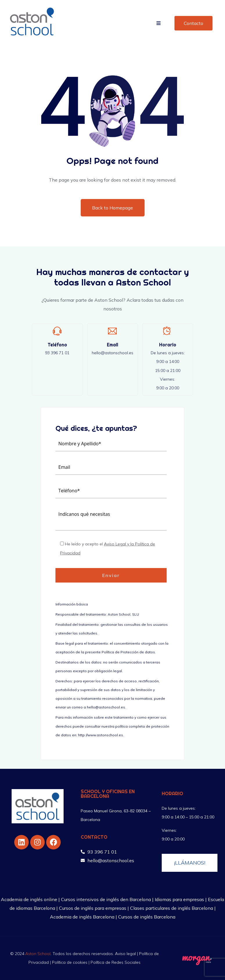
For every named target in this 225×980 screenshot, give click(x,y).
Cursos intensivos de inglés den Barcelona (106, 899)
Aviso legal (125, 954)
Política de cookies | (71, 962)
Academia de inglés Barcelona (82, 917)
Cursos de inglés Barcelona (147, 917)
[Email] (112, 331)
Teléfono (57, 345)
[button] (159, 23)
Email (113, 345)
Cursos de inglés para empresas (93, 908)
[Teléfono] (57, 331)
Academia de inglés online (29, 899)
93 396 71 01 (57, 353)
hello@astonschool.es (113, 353)
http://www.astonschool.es (101, 735)
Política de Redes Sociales (116, 962)
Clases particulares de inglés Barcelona (172, 908)
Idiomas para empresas (179, 899)
